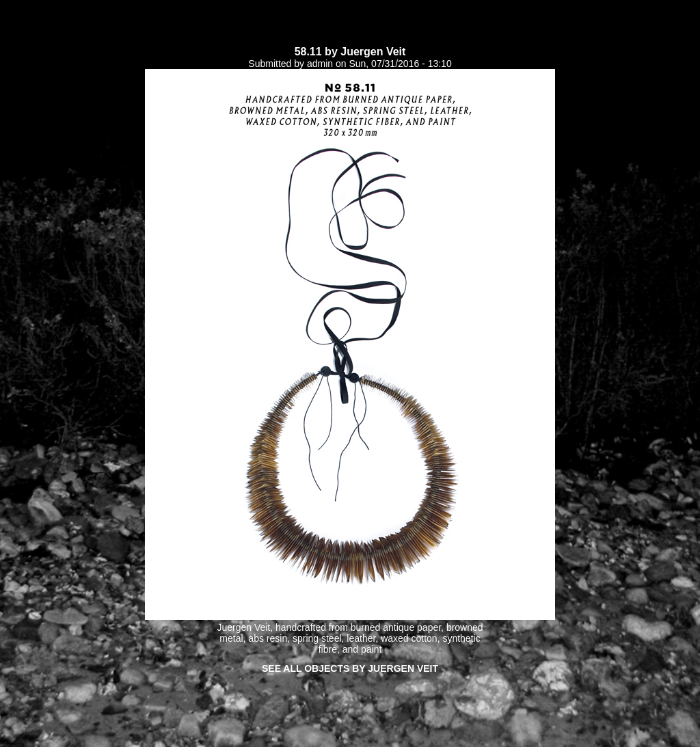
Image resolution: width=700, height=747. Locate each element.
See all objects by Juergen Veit (350, 668)
